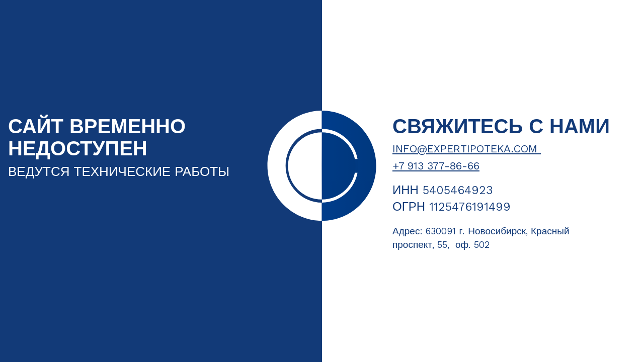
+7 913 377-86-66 (436, 166)
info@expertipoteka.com (467, 149)
